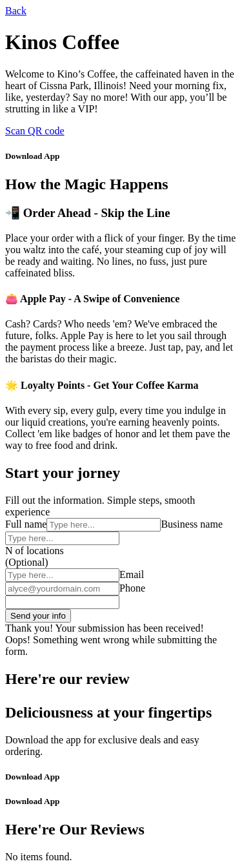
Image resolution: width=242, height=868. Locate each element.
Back (16, 11)
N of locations (35, 551)
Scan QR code (35, 131)
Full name (26, 524)
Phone (132, 588)
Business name (192, 524)
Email (132, 574)
